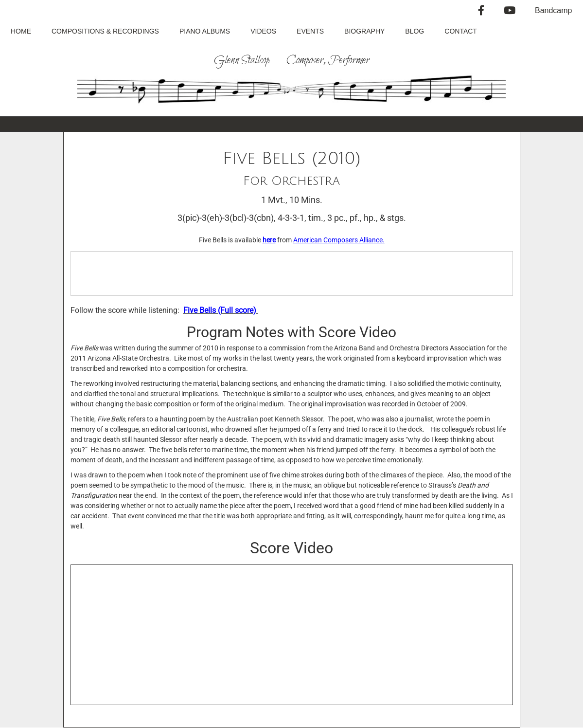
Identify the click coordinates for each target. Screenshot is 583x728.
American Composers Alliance (338, 240)
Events (310, 31)
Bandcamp (554, 10)
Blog (415, 31)
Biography (364, 31)
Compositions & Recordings (105, 31)
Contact (461, 31)
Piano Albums (205, 31)
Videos (263, 31)
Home (21, 31)
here (269, 240)
